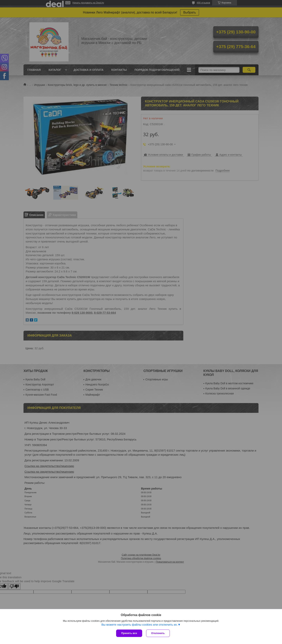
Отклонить (158, 633)
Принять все (129, 633)
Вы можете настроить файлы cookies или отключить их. (140, 625)
